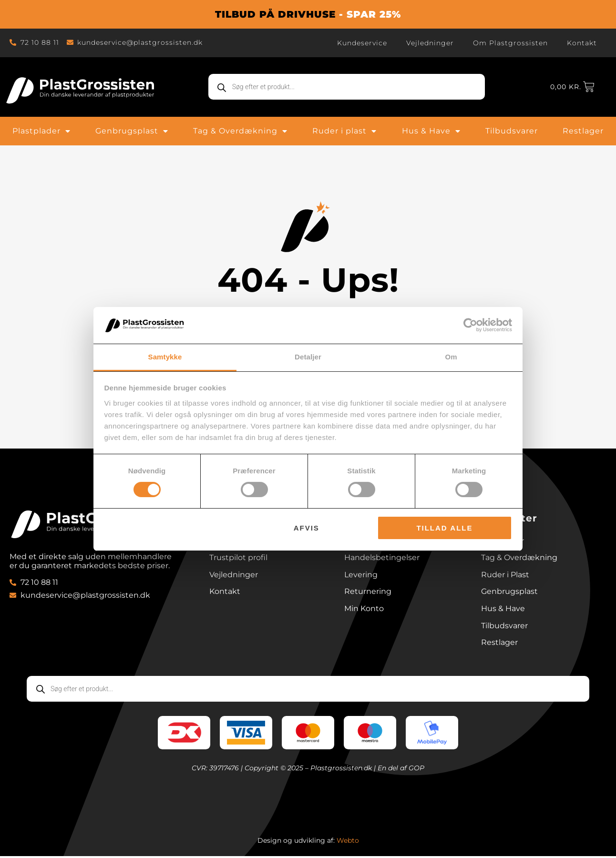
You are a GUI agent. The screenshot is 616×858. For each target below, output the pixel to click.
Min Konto (364, 610)
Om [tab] (451, 357)
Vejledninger (430, 43)
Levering (361, 576)
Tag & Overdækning (240, 131)
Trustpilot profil (238, 558)
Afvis (307, 528)
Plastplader (41, 131)
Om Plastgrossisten (510, 43)
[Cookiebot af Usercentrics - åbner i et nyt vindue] (470, 325)
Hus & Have (431, 131)
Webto (348, 842)
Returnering (368, 593)
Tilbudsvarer (512, 131)
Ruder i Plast (505, 576)
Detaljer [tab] (308, 357)
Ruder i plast (344, 131)
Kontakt (582, 43)
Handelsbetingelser (382, 558)
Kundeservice (362, 43)
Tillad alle (444, 528)
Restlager (583, 131)
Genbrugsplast (132, 131)
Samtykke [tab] (165, 357)
